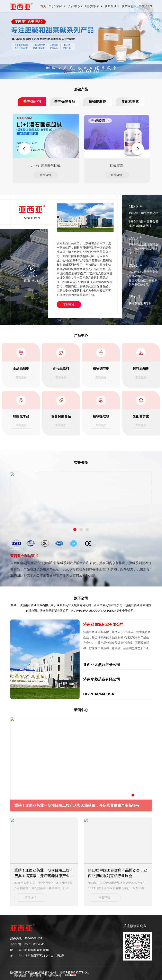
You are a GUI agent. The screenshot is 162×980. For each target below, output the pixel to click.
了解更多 (69, 305)
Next (138, 149)
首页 (43, 6)
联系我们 (127, 6)
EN (150, 6)
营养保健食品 (65, 102)
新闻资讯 (110, 6)
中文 (142, 6)
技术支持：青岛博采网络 (46, 974)
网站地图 (20, 974)
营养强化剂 (32, 102)
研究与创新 (92, 6)
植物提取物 (97, 102)
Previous (25, 149)
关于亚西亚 (56, 6)
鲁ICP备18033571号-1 (74, 972)
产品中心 (74, 6)
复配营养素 (130, 102)
